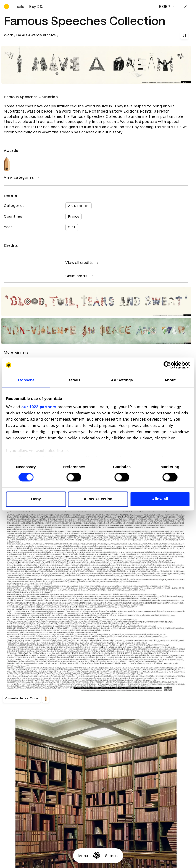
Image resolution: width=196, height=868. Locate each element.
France (74, 217)
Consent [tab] (26, 380)
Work (8, 35)
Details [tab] (74, 380)
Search (112, 856)
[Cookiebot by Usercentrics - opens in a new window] (167, 365)
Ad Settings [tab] (122, 380)
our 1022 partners (39, 407)
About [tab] (170, 380)
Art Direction (78, 206)
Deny (36, 499)
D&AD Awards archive (36, 35)
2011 (72, 227)
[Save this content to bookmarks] (184, 35)
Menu (83, 856)
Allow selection (98, 499)
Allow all (160, 499)
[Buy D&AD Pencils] (30, 7)
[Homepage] (97, 856)
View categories (22, 177)
